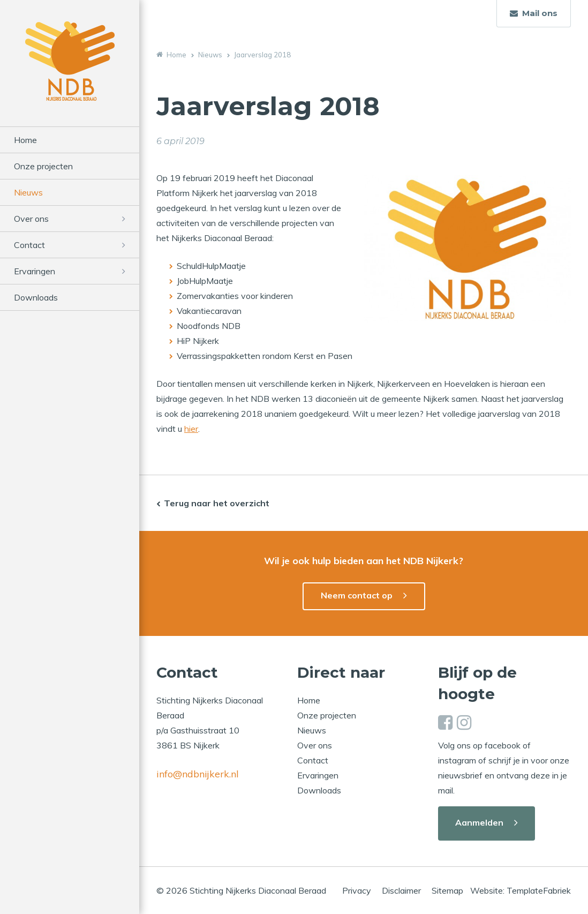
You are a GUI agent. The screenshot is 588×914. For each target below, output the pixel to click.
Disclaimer (401, 890)
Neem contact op (357, 595)
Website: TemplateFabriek (521, 890)
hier (191, 429)
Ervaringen (35, 271)
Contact (29, 245)
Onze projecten (43, 166)
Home (25, 140)
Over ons (31, 219)
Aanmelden (479, 822)
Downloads (36, 297)
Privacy (357, 890)
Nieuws (28, 192)
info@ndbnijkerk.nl (198, 774)
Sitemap (447, 890)
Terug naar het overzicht (217, 503)
